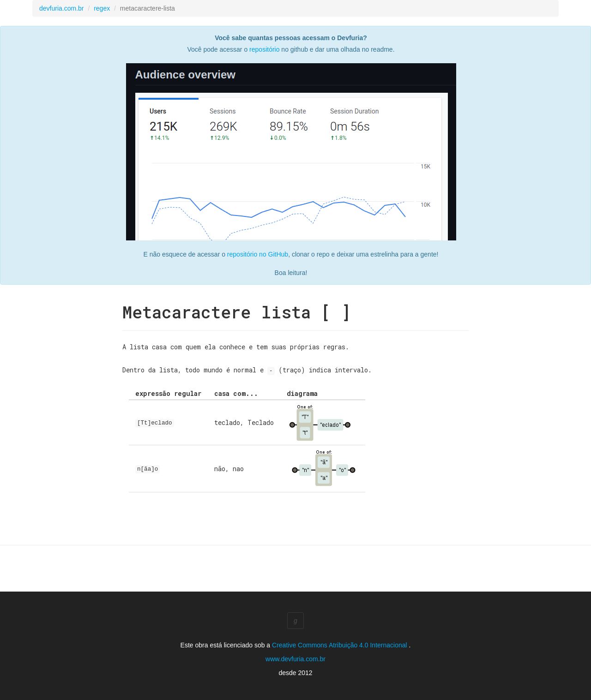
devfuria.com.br (61, 8)
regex (102, 8)
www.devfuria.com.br (295, 658)
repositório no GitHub (258, 254)
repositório (264, 49)
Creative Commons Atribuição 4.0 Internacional (340, 645)
